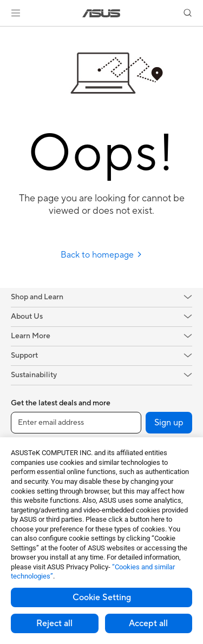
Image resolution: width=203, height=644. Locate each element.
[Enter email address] (76, 423)
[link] (101, 13)
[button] (16, 13)
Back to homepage (101, 255)
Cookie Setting (102, 597)
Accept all (148, 623)
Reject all (54, 623)
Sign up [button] (169, 423)
